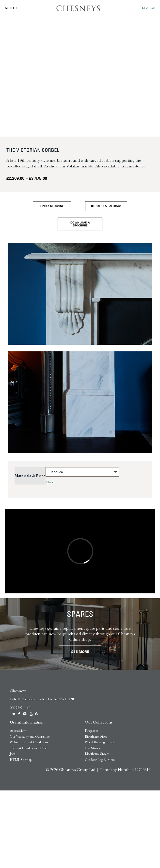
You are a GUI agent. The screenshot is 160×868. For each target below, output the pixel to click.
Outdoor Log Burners (100, 760)
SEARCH (149, 8)
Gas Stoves (92, 749)
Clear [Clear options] (50, 483)
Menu (9, 8)
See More (80, 653)
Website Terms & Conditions (29, 743)
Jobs (13, 754)
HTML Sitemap (21, 760)
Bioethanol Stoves (97, 754)
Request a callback (106, 206)
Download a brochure (80, 224)
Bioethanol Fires (96, 737)
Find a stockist (52, 206)
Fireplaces (92, 731)
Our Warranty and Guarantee (30, 737)
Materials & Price (30, 476)
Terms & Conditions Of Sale (29, 749)
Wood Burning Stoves (100, 743)
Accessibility (18, 731)
